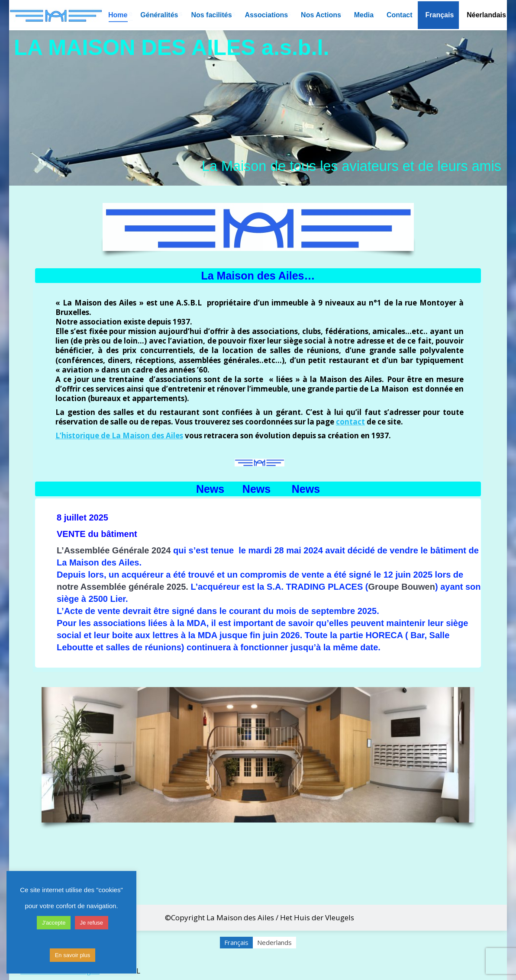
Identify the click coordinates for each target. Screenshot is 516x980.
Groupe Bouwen (402, 587)
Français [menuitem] (236, 942)
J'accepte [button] (54, 923)
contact (350, 422)
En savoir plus (73, 955)
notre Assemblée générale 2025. (123, 587)
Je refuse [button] (92, 923)
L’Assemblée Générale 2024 (114, 550)
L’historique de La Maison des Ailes (119, 435)
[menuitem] (440, 15)
